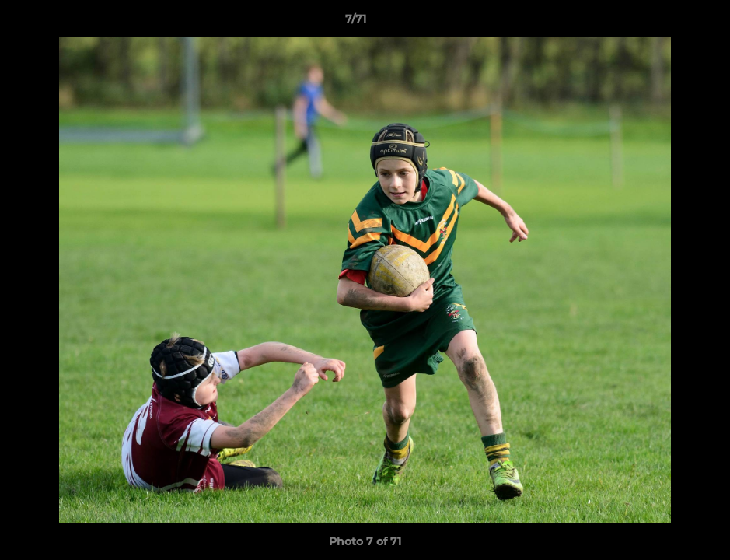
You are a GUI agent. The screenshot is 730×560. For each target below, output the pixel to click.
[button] (665, 23)
